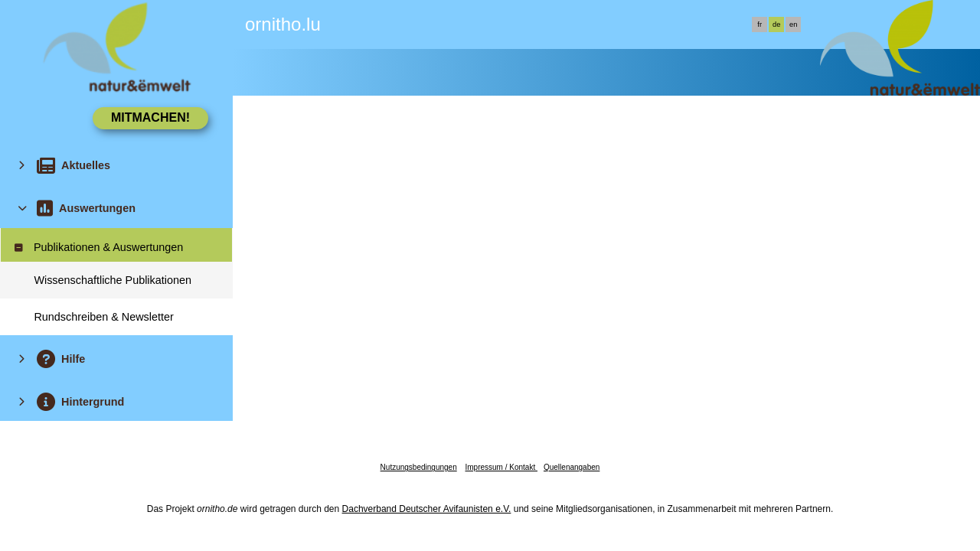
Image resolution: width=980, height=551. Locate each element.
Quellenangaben (572, 467)
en (793, 24)
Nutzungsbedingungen (419, 467)
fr (759, 24)
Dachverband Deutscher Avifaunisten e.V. (427, 509)
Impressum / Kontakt (501, 467)
